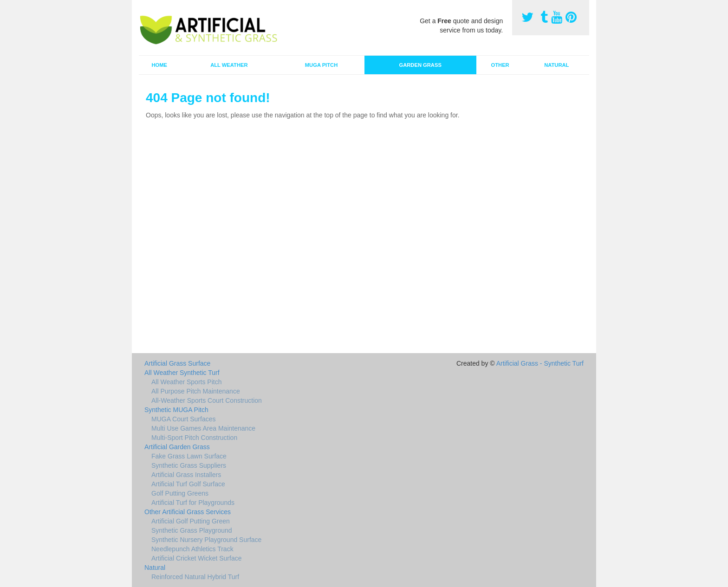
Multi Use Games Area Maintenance (203, 428)
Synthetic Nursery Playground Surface (206, 540)
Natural (556, 65)
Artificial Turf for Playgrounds (193, 503)
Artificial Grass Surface (177, 363)
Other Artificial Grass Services (188, 512)
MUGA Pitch (321, 65)
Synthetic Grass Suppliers (189, 465)
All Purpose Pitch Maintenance (196, 391)
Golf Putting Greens (180, 493)
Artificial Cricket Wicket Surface (196, 558)
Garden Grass (420, 65)
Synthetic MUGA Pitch (176, 410)
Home (159, 65)
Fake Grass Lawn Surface (189, 456)
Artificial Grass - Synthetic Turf (540, 363)
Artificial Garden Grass (177, 447)
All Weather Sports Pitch (186, 382)
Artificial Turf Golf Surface (188, 484)
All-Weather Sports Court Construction (207, 400)
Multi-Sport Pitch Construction (194, 438)
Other (500, 65)
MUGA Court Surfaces (184, 419)
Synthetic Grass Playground (192, 530)
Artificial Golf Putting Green (191, 521)
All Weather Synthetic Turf (182, 373)
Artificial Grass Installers (186, 475)
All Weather (229, 65)
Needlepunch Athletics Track (192, 549)
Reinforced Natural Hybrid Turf (195, 577)
